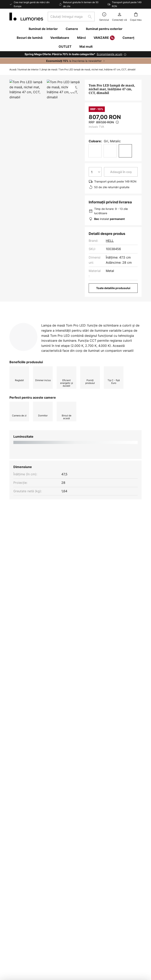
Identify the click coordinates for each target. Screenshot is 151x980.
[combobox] (71, 17)
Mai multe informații (33, 330)
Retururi (15, 808)
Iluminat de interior (28, 69)
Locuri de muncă (67, 813)
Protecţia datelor (113, 801)
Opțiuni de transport (25, 815)
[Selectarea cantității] (95, 172)
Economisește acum (110, 54)
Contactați (17, 835)
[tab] (48, 323)
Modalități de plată (23, 822)
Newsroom (63, 834)
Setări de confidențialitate (33, 946)
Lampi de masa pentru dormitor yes (97, 563)
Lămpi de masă (49, 69)
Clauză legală (110, 808)
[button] (72, 88)
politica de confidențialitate (93, 749)
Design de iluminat (69, 820)
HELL (110, 241)
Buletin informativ (68, 795)
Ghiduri (77, 827)
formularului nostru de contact (112, 745)
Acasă (13, 69)
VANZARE (104, 38)
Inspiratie (62, 827)
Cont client (18, 829)
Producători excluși (101, 755)
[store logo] (26, 17)
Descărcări (75, 330)
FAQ (12, 795)
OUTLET (65, 47)
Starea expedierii (22, 801)
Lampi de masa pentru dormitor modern (38, 563)
